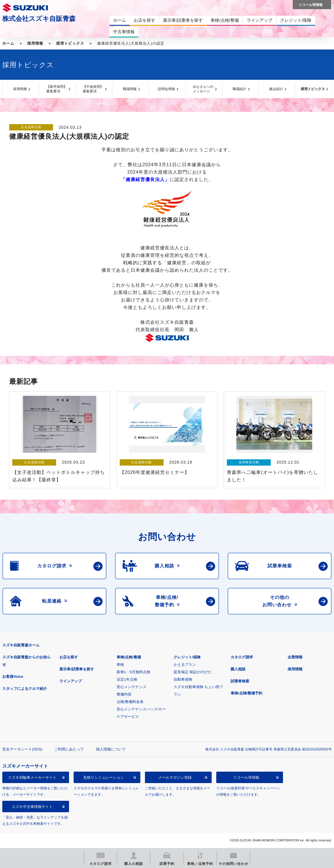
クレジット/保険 (187, 657)
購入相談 (238, 669)
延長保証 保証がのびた (193, 672)
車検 (120, 665)
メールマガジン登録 (175, 777)
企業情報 (295, 657)
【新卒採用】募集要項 (57, 89)
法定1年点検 (127, 679)
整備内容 (124, 694)
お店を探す (69, 657)
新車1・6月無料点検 (133, 672)
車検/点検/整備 (129, 657)
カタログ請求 (242, 657)
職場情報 (130, 89)
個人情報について (111, 749)
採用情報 (35, 43)
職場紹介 (239, 89)
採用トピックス (70, 43)
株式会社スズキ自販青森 (39, 19)
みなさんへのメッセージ (203, 89)
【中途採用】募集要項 (93, 89)
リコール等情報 (246, 777)
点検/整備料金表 (130, 702)
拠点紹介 (276, 89)
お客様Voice (13, 677)
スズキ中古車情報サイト (32, 807)
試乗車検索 (240, 681)
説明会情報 (166, 89)
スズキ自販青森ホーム (21, 645)
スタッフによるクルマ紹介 (25, 689)
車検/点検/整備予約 (246, 693)
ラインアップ (70, 681)
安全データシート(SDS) (22, 749)
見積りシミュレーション (104, 777)
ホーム (8, 43)
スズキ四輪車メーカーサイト (32, 777)
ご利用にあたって (69, 749)
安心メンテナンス (131, 687)
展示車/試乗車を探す (77, 669)
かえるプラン (185, 665)
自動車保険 (183, 679)
